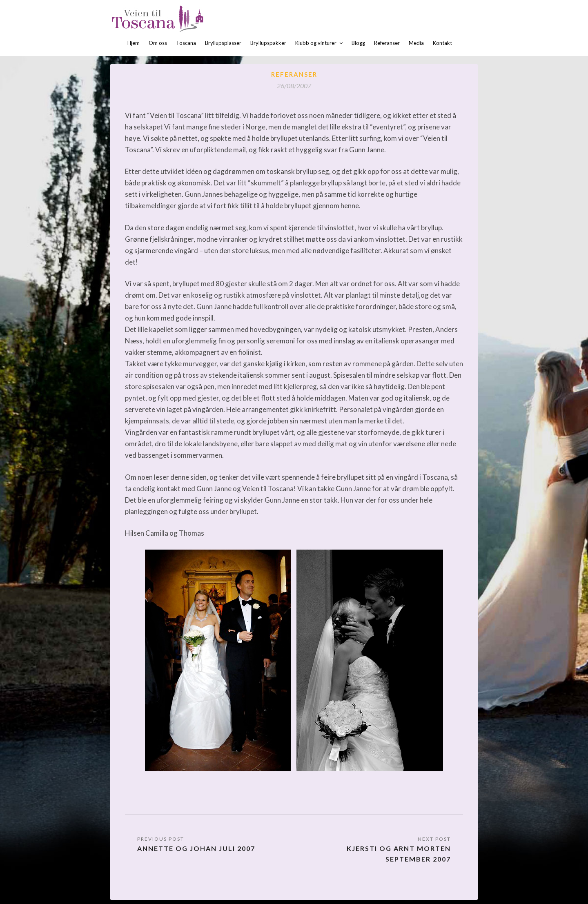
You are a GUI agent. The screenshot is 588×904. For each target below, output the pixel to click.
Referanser (387, 43)
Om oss (158, 43)
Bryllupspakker (268, 43)
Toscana (186, 43)
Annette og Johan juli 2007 (196, 848)
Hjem (134, 43)
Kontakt (442, 43)
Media (416, 43)
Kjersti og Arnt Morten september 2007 (399, 854)
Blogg (358, 43)
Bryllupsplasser (223, 43)
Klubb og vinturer (316, 43)
